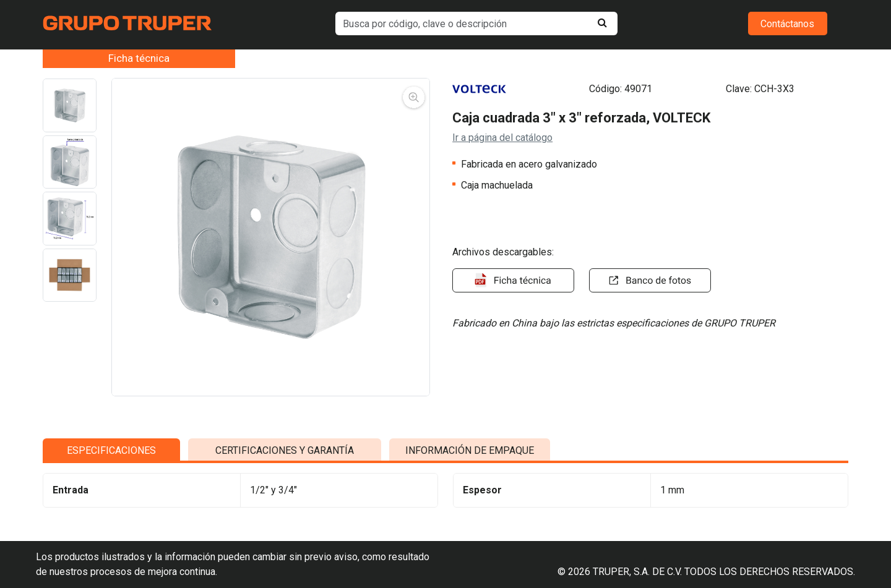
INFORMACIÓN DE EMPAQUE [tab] (470, 454)
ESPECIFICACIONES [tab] (111, 454)
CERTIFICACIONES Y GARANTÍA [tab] (285, 454)
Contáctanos (787, 24)
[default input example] (476, 23)
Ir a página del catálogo (502, 138)
